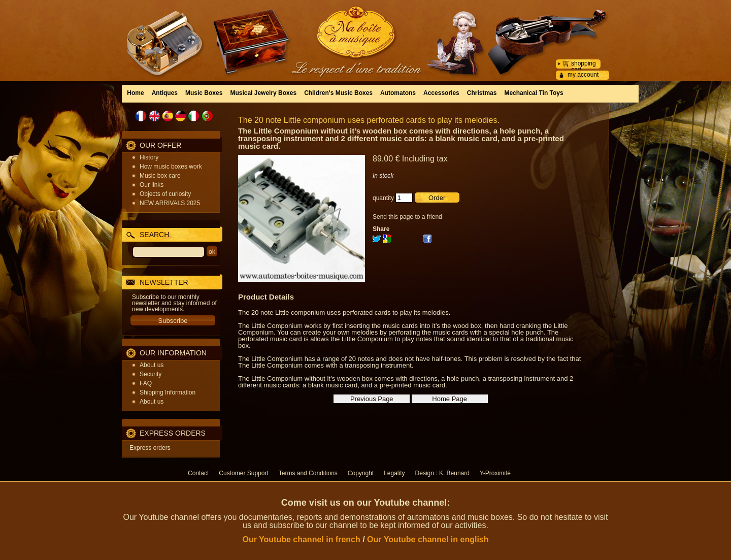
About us (152, 365)
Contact (198, 473)
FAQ (146, 383)
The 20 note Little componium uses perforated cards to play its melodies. (369, 120)
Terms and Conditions (308, 473)
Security (151, 374)
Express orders (150, 448)
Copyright (361, 473)
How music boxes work (171, 167)
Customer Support (243, 473)
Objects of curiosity (165, 194)
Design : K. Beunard (442, 473)
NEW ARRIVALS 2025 (170, 203)
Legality (394, 473)
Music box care (160, 176)
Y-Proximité (495, 473)
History (149, 157)
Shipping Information (168, 392)
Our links (152, 185)
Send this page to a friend (407, 217)
